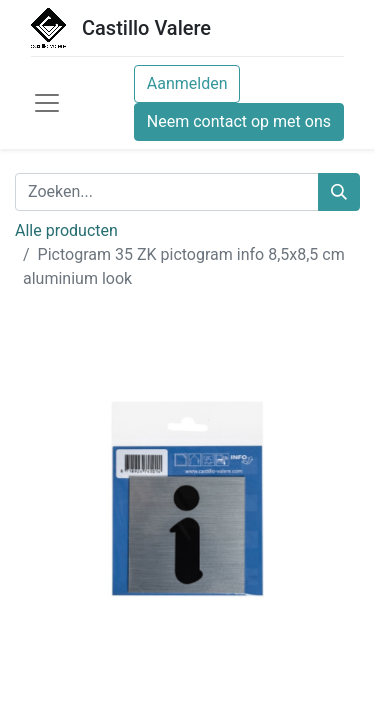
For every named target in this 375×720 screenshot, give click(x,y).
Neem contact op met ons (239, 121)
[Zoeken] (339, 192)
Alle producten (66, 230)
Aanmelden (187, 83)
